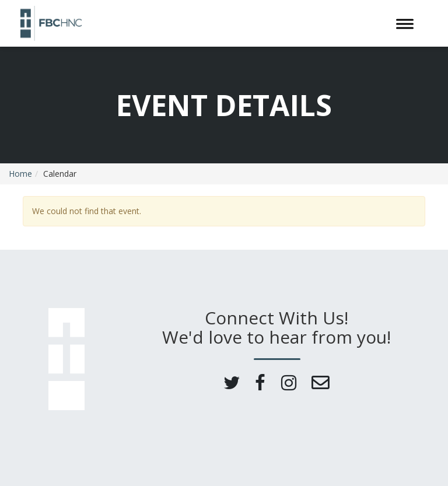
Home (20, 174)
